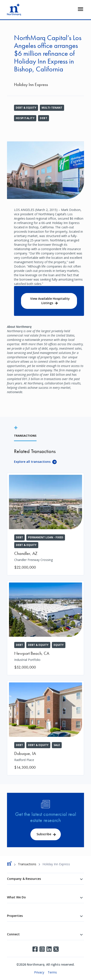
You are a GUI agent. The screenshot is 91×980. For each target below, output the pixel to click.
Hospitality (25, 118)
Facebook (35, 949)
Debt (44, 118)
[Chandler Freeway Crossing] (45, 524)
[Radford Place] (45, 728)
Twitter (56, 949)
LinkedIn (49, 949)
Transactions (27, 864)
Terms (52, 972)
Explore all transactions (32, 462)
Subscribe (44, 834)
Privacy (39, 972)
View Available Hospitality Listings (50, 301)
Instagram (42, 949)
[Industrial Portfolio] (45, 628)
